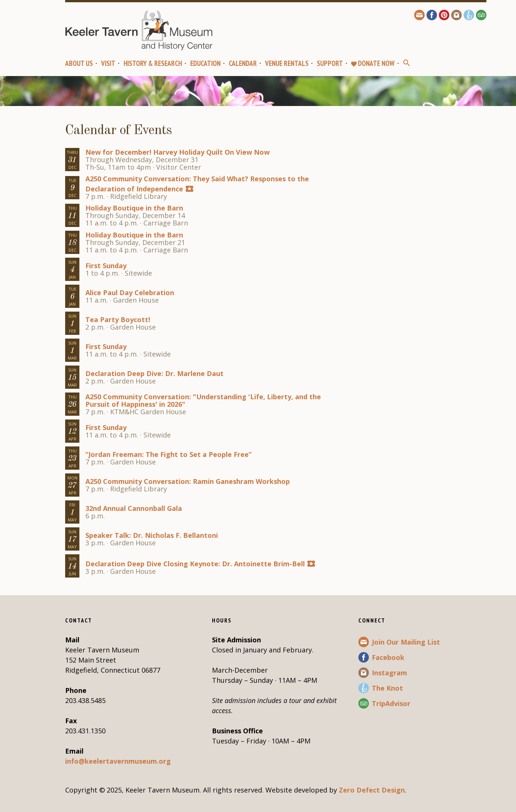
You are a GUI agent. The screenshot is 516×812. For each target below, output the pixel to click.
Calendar (243, 63)
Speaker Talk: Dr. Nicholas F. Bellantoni (152, 535)
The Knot (387, 688)
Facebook (388, 657)
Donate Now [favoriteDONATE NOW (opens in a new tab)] (373, 63)
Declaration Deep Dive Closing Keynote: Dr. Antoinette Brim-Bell (195, 564)
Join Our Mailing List (406, 642)
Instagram (389, 673)
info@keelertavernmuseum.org (118, 761)
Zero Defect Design (372, 790)
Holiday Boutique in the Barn (134, 208)
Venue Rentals (287, 63)
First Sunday (106, 266)
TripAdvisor (391, 703)
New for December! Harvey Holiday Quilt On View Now (177, 152)
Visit (108, 63)
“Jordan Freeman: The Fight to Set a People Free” (169, 454)
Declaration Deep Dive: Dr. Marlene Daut (154, 373)
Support (330, 63)
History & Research (153, 63)
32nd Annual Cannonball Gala (134, 508)
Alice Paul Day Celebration (130, 293)
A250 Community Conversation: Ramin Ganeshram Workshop (188, 481)
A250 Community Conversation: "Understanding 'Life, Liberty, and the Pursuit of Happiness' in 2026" (203, 400)
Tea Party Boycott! (118, 319)
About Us (79, 63)
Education (205, 63)
